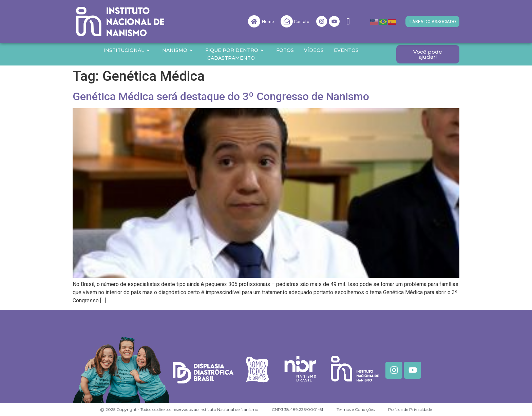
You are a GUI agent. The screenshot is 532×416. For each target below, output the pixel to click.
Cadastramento (231, 58)
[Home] (254, 21)
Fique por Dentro (235, 50)
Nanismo (178, 50)
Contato (302, 22)
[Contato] (287, 21)
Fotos (285, 50)
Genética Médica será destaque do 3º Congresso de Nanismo (221, 96)
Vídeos (314, 50)
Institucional (127, 50)
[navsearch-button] (348, 22)
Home (268, 22)
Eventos (346, 50)
